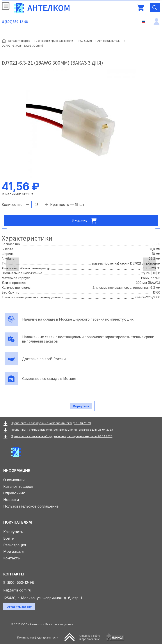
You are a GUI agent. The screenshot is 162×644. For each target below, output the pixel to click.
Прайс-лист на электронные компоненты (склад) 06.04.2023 (51, 423)
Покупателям (18, 522)
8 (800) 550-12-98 (15, 22)
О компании (14, 480)
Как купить (13, 532)
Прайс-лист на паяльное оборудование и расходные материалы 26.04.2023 (62, 436)
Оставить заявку (19, 607)
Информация (17, 470)
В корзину (85, 221)
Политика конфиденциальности (38, 638)
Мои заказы (14, 551)
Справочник (14, 493)
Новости (11, 500)
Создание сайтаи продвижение (90, 637)
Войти (9, 538)
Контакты (12, 558)
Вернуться (81, 406)
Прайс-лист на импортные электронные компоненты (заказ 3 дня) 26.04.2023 (62, 430)
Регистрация (15, 545)
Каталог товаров (18, 486)
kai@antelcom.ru (17, 590)
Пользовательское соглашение (31, 506)
